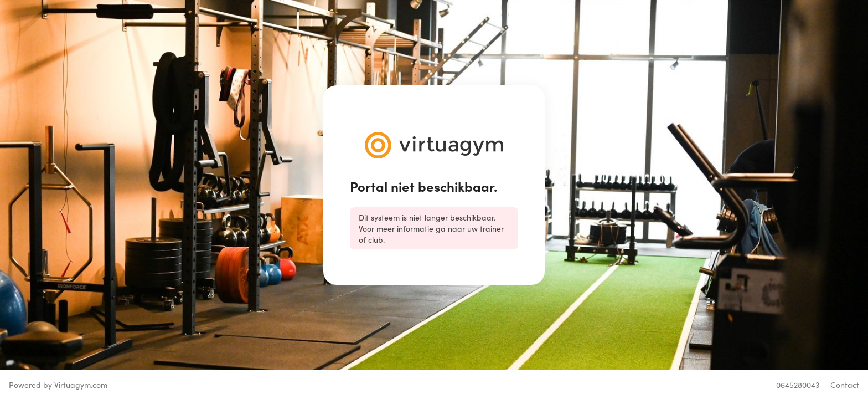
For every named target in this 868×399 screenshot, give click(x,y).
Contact (845, 385)
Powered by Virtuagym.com (58, 385)
